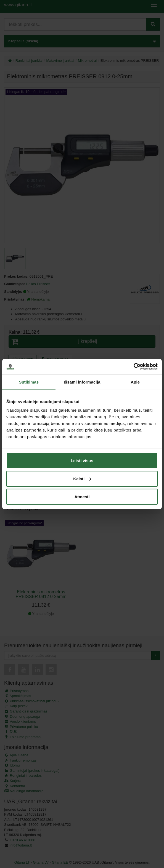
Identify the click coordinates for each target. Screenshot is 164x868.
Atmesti (82, 497)
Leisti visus (82, 461)
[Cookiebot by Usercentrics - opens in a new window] (133, 367)
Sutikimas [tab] (29, 382)
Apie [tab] (135, 382)
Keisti (82, 479)
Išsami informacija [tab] (82, 382)
